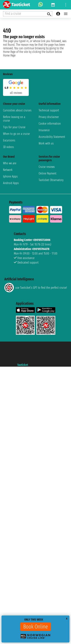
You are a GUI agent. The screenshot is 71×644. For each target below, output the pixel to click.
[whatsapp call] (41, 5)
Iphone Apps (10, 176)
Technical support (49, 110)
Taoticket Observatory (51, 180)
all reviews (16, 93)
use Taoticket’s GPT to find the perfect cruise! (36, 288)
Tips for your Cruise (14, 127)
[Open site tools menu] (66, 5)
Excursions (9, 140)
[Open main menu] (66, 14)
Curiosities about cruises (17, 110)
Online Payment (48, 173)
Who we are (10, 163)
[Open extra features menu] (28, 14)
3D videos (8, 147)
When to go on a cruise (16, 134)
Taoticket (23, 365)
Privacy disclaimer (49, 117)
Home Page (9, 55)
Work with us (46, 143)
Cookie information (50, 124)
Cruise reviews (47, 167)
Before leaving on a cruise (14, 119)
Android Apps (11, 183)
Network (8, 170)
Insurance (44, 130)
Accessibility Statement (52, 137)
